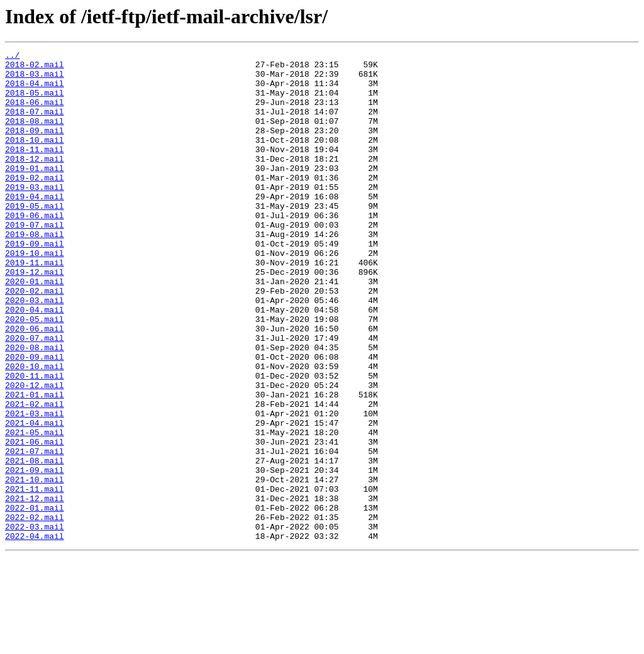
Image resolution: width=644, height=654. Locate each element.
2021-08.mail (35, 543)
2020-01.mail (35, 328)
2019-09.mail (35, 283)
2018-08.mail (35, 136)
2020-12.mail (35, 453)
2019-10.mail (35, 294)
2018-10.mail (35, 158)
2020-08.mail (35, 407)
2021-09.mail (35, 555)
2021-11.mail (35, 577)
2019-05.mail (35, 238)
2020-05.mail (35, 374)
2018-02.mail (35, 68)
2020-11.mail (35, 441)
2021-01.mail (35, 464)
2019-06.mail (35, 249)
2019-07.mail (35, 260)
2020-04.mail (35, 362)
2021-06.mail (35, 521)
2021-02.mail (35, 475)
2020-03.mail (35, 351)
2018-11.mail (35, 170)
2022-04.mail (35, 634)
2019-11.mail (35, 306)
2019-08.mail (35, 272)
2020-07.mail (35, 396)
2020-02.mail (35, 340)
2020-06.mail (35, 385)
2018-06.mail (35, 113)
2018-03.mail (35, 79)
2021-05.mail (35, 509)
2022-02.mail (35, 611)
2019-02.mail (35, 204)
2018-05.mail (35, 102)
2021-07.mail (35, 532)
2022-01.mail (35, 600)
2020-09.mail (35, 419)
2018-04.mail (35, 91)
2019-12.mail (35, 317)
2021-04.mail (35, 498)
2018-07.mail (35, 125)
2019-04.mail (35, 226)
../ (12, 57)
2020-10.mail (35, 430)
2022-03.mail (35, 623)
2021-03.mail (35, 487)
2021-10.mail (35, 566)
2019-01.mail (35, 192)
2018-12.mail (35, 181)
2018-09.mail (35, 147)
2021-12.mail (35, 589)
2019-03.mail (35, 215)
